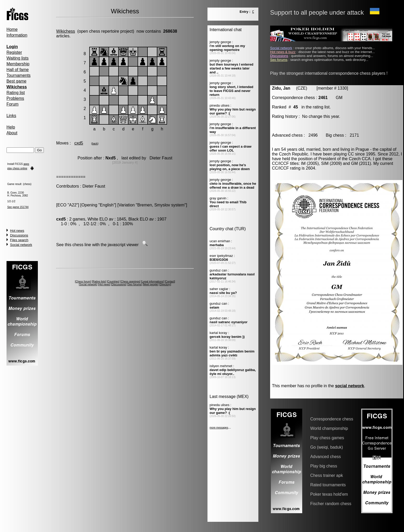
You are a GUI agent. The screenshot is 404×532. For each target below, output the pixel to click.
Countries (113, 282)
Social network (21, 245)
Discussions (19, 235)
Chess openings (130, 282)
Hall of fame (18, 70)
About (12, 133)
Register (14, 52)
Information (17, 35)
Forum (13, 104)
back (95, 144)
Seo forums (135, 284)
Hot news (17, 231)
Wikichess (66, 31)
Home (12, 29)
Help (11, 127)
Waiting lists (18, 58)
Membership (18, 64)
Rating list (16, 93)
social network (350, 386)
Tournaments (19, 75)
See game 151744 (18, 207)
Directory (165, 284)
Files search (19, 240)
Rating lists (99, 282)
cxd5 (79, 143)
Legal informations (152, 282)
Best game (16, 81)
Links (11, 116)
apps (26, 164)
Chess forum (83, 282)
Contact (170, 282)
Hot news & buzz (283, 52)
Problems (15, 98)
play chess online (17, 168)
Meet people (150, 284)
